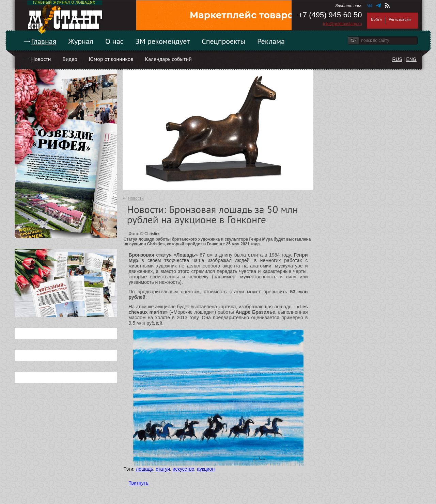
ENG (411, 59)
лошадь (145, 469)
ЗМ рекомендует (163, 41)
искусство (183, 469)
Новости (41, 59)
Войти (377, 19)
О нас (114, 41)
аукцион (206, 469)
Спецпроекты (223, 41)
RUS (397, 59)
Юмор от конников (111, 59)
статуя (163, 469)
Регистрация (400, 19)
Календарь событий (168, 59)
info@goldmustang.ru (342, 24)
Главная (44, 41)
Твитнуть (139, 483)
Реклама (271, 41)
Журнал (81, 41)
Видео (70, 59)
